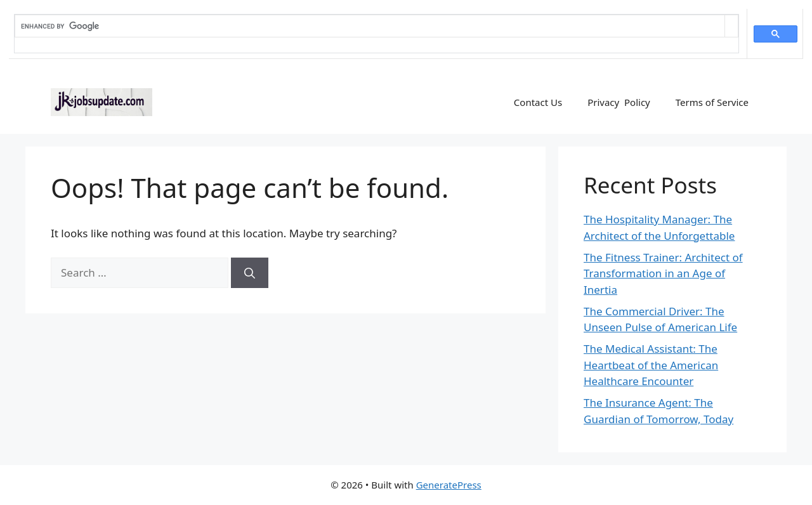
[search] (370, 26)
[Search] (250, 273)
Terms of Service (712, 102)
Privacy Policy (619, 102)
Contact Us (538, 102)
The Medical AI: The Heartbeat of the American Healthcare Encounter (651, 365)
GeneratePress (449, 485)
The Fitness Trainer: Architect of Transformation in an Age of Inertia (663, 273)
